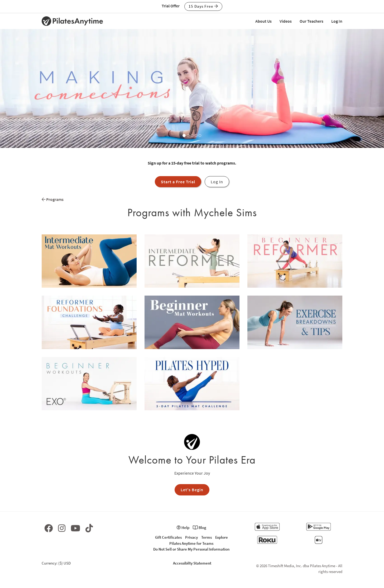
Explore (222, 537)
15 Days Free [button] (203, 6)
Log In (337, 21)
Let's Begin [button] (192, 490)
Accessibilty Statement (192, 563)
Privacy (191, 537)
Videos (286, 21)
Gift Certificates (168, 537)
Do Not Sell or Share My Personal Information (191, 549)
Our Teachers (311, 21)
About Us (263, 21)
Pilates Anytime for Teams (191, 543)
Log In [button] (217, 182)
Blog (200, 527)
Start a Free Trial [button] (178, 182)
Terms (207, 537)
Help (183, 527)
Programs (53, 199)
